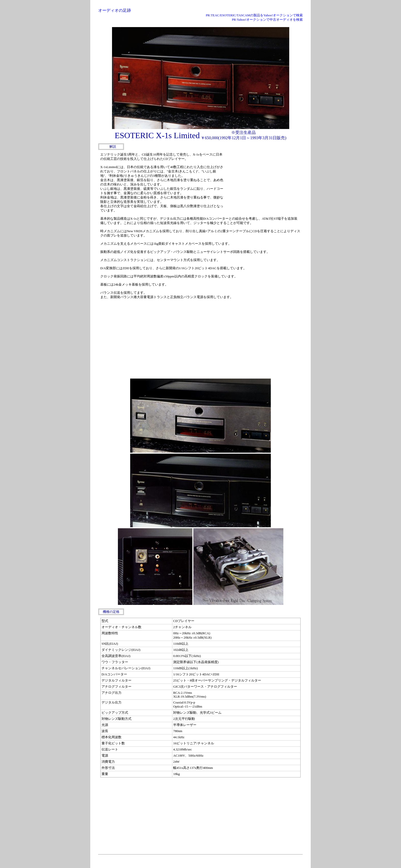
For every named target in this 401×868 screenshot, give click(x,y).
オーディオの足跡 (115, 10)
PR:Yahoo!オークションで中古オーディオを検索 (267, 20)
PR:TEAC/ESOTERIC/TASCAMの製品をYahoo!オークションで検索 (254, 15)
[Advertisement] (264, 183)
